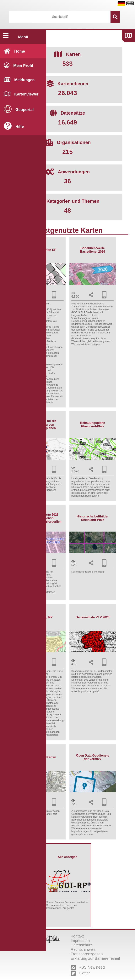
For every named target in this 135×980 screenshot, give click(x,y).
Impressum (80, 941)
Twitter (80, 973)
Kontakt (77, 936)
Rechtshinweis (83, 949)
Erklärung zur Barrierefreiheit (95, 958)
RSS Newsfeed (88, 967)
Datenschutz (81, 945)
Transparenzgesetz (87, 954)
